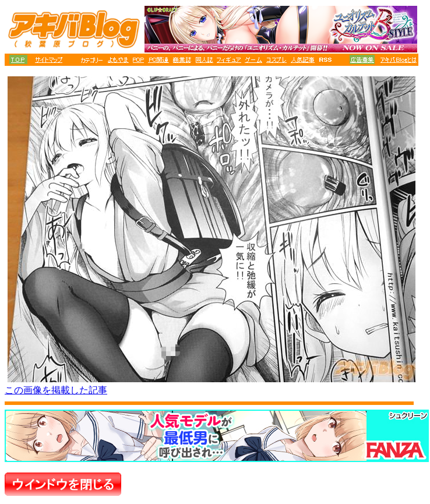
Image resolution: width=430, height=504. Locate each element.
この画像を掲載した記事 (56, 390)
